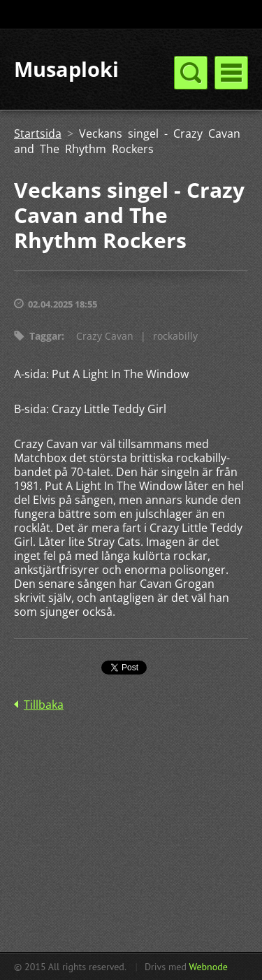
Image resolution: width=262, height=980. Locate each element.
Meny (231, 73)
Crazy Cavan (105, 336)
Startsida (38, 134)
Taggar (45, 336)
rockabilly (175, 336)
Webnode (208, 967)
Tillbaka (44, 705)
